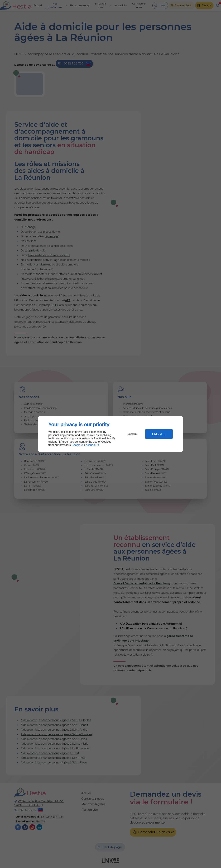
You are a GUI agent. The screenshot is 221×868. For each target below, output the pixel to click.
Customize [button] (133, 434)
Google (76, 445)
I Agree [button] (159, 434)
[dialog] (110, 434)
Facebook (90, 445)
